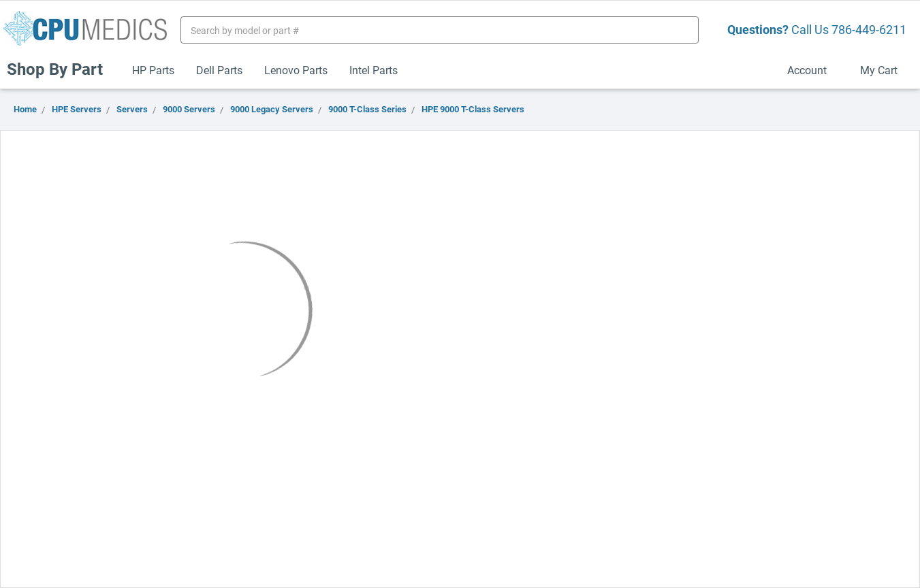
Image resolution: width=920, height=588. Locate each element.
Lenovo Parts (296, 70)
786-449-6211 (869, 29)
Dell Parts (219, 70)
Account (813, 70)
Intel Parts (374, 70)
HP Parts (153, 70)
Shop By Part (61, 69)
